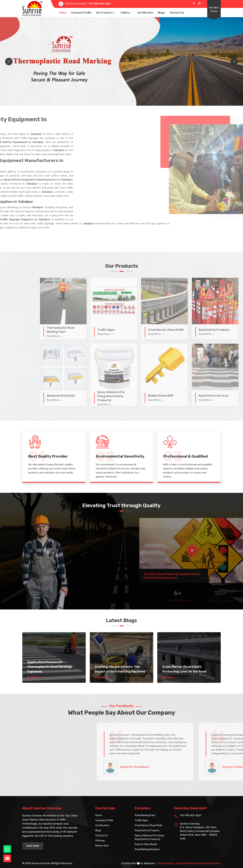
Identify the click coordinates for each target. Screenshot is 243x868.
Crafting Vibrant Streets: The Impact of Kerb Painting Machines (120, 669)
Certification (145, 13)
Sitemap (100, 841)
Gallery (127, 13)
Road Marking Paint (145, 815)
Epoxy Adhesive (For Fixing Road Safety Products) (149, 837)
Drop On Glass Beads (146, 844)
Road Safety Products (147, 830)
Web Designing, (166, 863)
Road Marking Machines (147, 849)
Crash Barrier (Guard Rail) (148, 825)
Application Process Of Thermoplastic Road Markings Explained (50, 667)
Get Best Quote (214, 9)
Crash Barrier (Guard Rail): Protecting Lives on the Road (184, 669)
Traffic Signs (141, 820)
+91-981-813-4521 (99, 4)
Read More (35, 677)
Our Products (106, 13)
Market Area (102, 846)
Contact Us (177, 13)
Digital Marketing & (187, 863)
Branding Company (210, 863)
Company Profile (81, 13)
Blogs (161, 13)
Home (63, 13)
